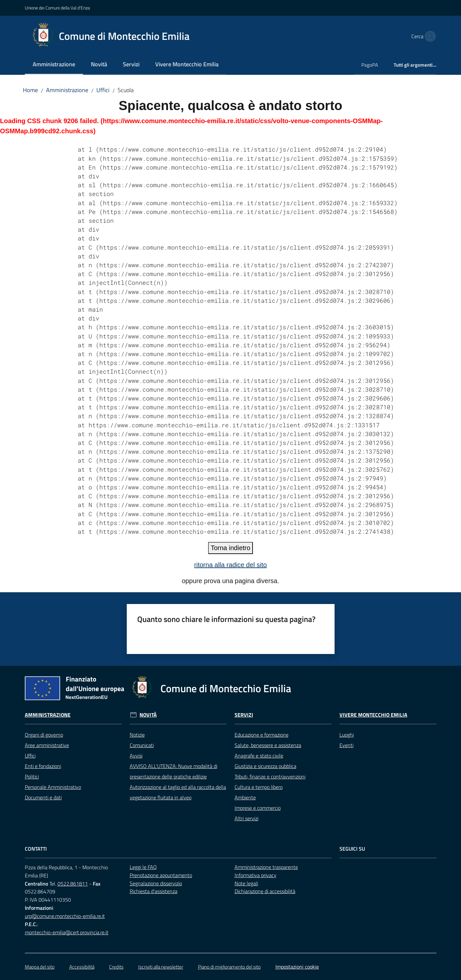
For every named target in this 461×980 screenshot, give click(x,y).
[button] (429, 36)
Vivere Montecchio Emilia (373, 715)
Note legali (246, 883)
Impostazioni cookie (297, 967)
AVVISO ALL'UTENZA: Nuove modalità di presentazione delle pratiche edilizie (173, 771)
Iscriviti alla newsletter (161, 967)
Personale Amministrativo (53, 787)
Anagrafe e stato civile (259, 756)
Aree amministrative (47, 745)
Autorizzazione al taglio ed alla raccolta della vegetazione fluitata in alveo (178, 792)
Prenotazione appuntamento (161, 875)
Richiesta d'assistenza (154, 891)
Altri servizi (247, 818)
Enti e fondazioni (43, 766)
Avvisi (136, 756)
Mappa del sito (40, 967)
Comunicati (142, 745)
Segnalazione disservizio (156, 883)
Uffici (103, 90)
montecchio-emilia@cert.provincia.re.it (67, 932)
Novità (148, 715)
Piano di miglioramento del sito (229, 967)
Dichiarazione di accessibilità (265, 891)
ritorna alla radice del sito (230, 565)
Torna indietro (230, 548)
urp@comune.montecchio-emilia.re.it (65, 916)
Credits (116, 967)
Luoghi (347, 735)
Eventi (346, 745)
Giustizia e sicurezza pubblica (265, 766)
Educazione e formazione (262, 735)
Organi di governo (44, 735)
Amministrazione (67, 90)
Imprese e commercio (258, 808)
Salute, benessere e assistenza (268, 745)
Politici (32, 776)
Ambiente (245, 797)
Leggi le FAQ (143, 867)
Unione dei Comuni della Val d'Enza (57, 8)
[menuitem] (54, 65)
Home (30, 90)
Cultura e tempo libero (259, 787)
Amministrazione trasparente (266, 867)
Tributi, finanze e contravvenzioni (270, 776)
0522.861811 (73, 884)
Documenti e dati (43, 797)
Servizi (244, 715)
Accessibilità (82, 967)
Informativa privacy (255, 875)
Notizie (137, 735)
